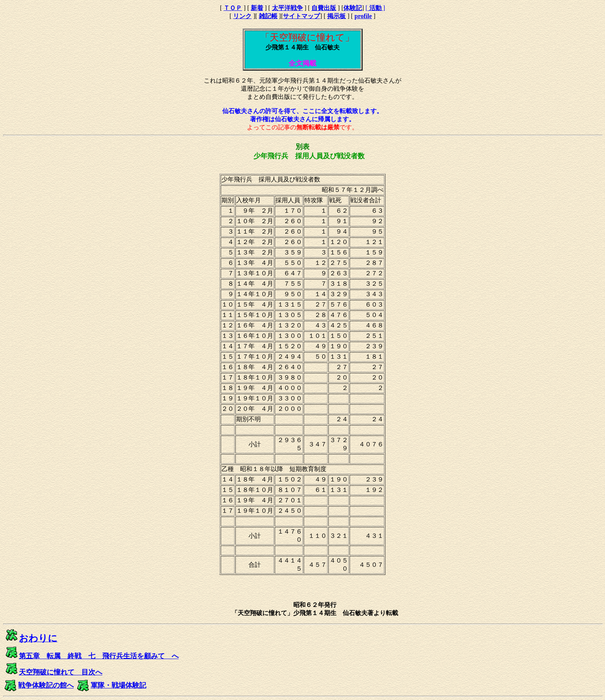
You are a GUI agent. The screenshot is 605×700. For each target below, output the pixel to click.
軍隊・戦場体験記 (118, 685)
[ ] (375, 8)
